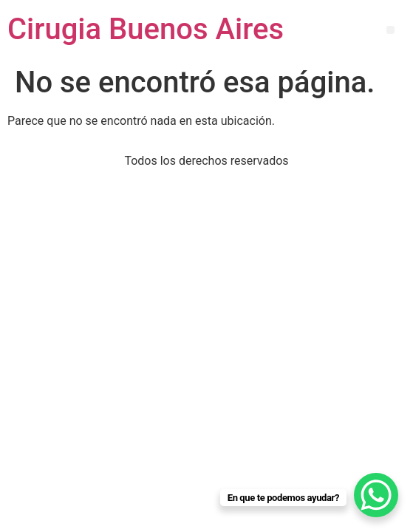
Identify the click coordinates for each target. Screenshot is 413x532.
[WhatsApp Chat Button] (376, 495)
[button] (390, 30)
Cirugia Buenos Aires (146, 29)
